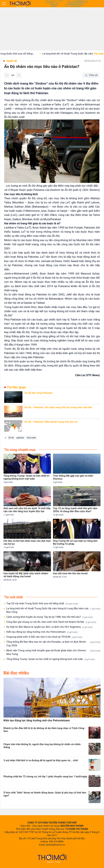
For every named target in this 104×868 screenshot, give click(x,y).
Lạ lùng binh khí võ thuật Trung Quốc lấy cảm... (72, 54)
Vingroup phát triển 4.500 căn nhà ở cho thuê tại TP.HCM (44, 637)
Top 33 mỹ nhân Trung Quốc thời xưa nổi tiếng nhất (42, 604)
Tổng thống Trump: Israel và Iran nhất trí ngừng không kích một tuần (51, 659)
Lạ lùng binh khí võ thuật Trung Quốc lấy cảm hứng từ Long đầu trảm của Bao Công (53, 610)
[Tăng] (19, 75)
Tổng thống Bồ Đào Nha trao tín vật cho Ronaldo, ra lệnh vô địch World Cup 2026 (53, 644)
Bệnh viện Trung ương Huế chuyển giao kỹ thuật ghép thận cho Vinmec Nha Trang (53, 652)
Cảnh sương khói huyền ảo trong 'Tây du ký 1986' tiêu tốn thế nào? (50, 617)
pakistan (20, 438)
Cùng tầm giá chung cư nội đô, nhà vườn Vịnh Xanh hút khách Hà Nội (51, 622)
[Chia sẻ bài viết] (91, 75)
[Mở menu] (4, 4)
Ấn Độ (11, 438)
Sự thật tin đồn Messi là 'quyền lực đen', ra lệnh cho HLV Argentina (50, 627)
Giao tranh (31, 438)
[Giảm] (7, 75)
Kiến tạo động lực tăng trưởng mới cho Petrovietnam (42, 632)
